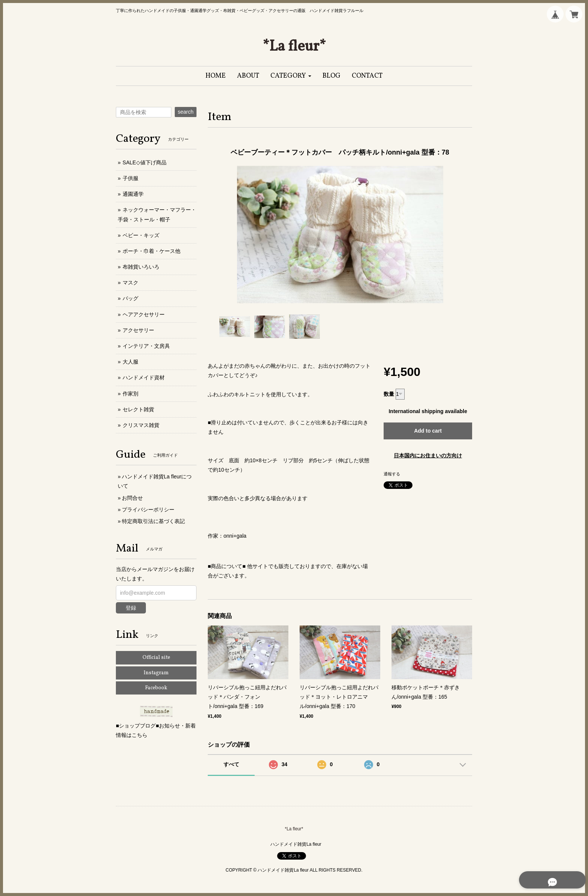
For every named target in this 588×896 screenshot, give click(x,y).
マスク (130, 283)
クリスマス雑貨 (141, 425)
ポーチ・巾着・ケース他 (151, 251)
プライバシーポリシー (148, 510)
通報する (392, 474)
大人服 (130, 362)
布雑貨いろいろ (141, 267)
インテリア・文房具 (146, 346)
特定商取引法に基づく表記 (153, 521)
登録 (131, 608)
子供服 (130, 178)
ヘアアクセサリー (144, 314)
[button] (291, 76)
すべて (231, 764)
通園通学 (133, 194)
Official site (156, 658)
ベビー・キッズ (141, 235)
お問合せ (132, 498)
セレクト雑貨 (138, 409)
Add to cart (428, 431)
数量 (389, 394)
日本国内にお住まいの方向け (428, 456)
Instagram (156, 673)
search (186, 112)
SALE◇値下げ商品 (145, 162)
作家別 (130, 394)
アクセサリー (138, 330)
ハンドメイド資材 (144, 377)
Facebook (156, 688)
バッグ (130, 298)
